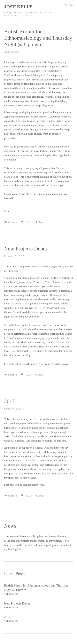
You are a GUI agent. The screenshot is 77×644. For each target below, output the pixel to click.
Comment (13, 222)
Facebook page (60, 364)
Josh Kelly (18, 7)
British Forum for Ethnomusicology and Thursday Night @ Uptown (38, 38)
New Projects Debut (26, 249)
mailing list (44, 473)
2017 (9, 401)
